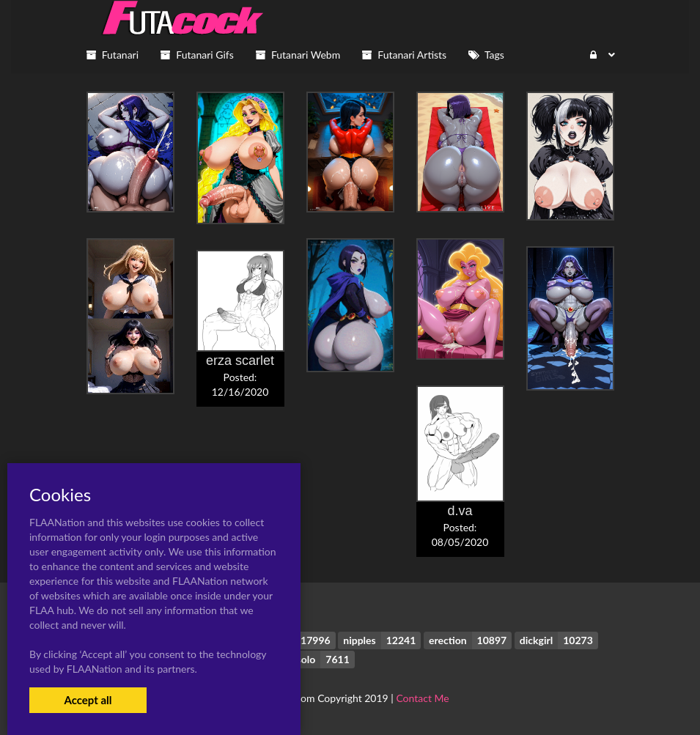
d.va (460, 511)
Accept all (88, 700)
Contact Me (422, 698)
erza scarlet (240, 361)
